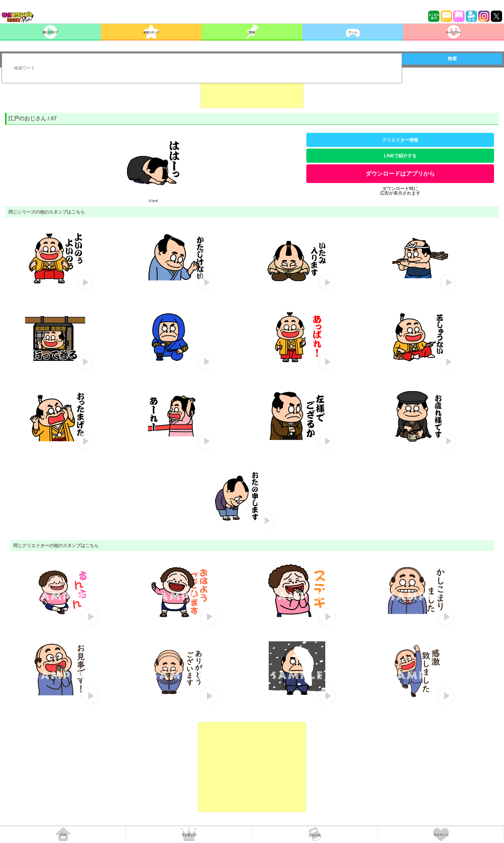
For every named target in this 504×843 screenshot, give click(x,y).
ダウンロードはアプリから (400, 174)
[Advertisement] (252, 92)
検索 (452, 59)
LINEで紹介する (400, 156)
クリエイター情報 (400, 140)
